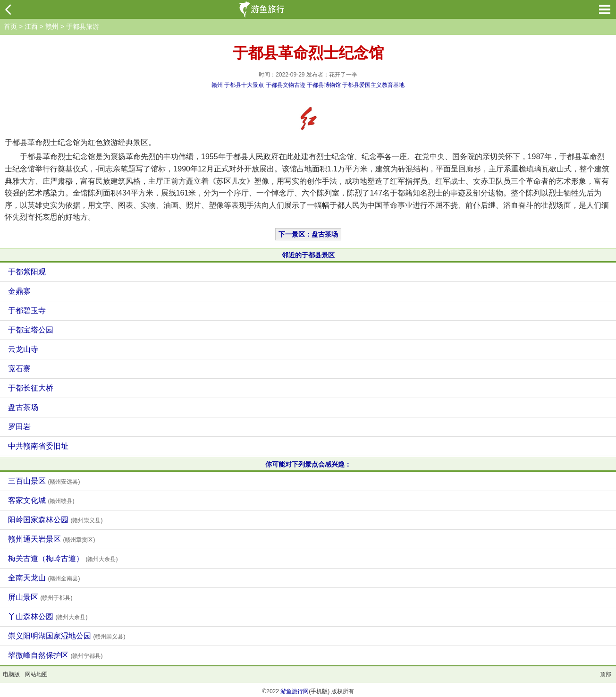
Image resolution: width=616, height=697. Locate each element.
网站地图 (36, 674)
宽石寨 (19, 369)
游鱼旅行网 (295, 691)
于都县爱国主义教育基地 (373, 85)
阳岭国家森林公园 (55, 520)
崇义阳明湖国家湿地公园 (67, 636)
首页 (10, 26)
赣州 (52, 26)
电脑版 (11, 674)
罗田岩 (19, 427)
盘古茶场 (23, 407)
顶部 (606, 674)
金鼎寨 (19, 291)
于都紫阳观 (27, 272)
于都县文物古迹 (286, 85)
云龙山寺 (23, 349)
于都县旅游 (83, 26)
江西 (31, 26)
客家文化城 (41, 500)
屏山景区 (40, 597)
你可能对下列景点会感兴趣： (308, 464)
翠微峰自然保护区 (55, 655)
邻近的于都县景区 (308, 255)
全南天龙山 (44, 578)
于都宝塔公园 (31, 330)
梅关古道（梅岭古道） (63, 558)
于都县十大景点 (244, 85)
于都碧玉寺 (27, 310)
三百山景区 (44, 481)
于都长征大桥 (31, 388)
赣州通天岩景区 (51, 539)
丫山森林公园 (48, 616)
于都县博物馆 (324, 85)
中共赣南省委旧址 (38, 446)
